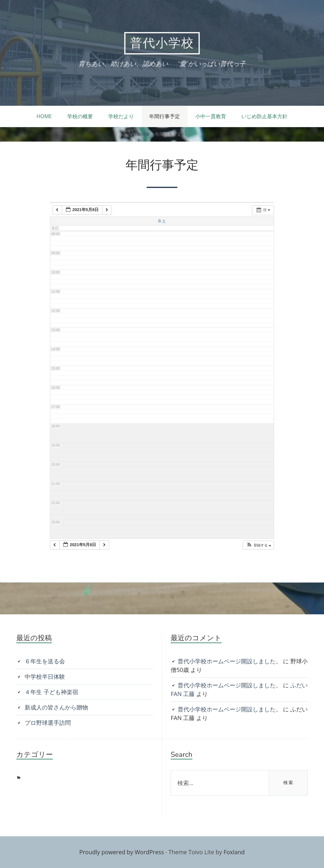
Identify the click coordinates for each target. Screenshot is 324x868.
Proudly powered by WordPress (122, 852)
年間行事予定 (165, 116)
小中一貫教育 (211, 116)
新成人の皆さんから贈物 (56, 707)
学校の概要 (80, 116)
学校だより (121, 116)
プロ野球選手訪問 (48, 723)
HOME (44, 116)
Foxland (234, 852)
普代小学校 (162, 43)
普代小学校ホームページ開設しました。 (230, 661)
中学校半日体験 (45, 676)
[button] (259, 545)
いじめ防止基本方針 (264, 116)
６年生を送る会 (45, 661)
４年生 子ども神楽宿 (51, 692)
